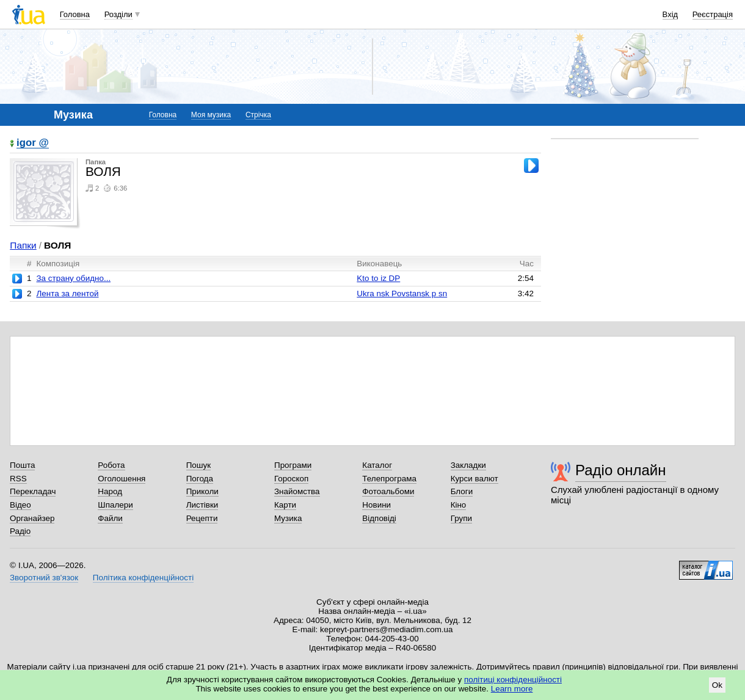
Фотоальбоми (388, 491)
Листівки (202, 505)
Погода (200, 479)
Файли (110, 518)
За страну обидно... (73, 278)
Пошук (199, 465)
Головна (75, 14)
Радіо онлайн (621, 470)
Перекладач (33, 491)
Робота (111, 465)
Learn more (512, 689)
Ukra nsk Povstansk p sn (402, 293)
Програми (293, 465)
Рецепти (202, 518)
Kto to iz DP (378, 278)
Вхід (670, 14)
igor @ (33, 143)
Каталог (377, 465)
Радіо (20, 531)
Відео (20, 505)
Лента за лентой (67, 293)
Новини (376, 505)
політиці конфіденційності (513, 680)
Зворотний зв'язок (44, 578)
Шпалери (115, 505)
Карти (285, 505)
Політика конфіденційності (143, 578)
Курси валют (474, 479)
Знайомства (297, 491)
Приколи (202, 491)
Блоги (462, 491)
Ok (717, 685)
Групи (461, 518)
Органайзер (32, 518)
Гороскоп (291, 479)
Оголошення (122, 479)
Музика (288, 518)
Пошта (22, 465)
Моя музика (211, 115)
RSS (18, 479)
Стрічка (258, 115)
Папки (23, 245)
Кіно (459, 505)
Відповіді (379, 518)
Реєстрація (713, 14)
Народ (110, 491)
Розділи (118, 14)
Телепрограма (389, 479)
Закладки (468, 465)
